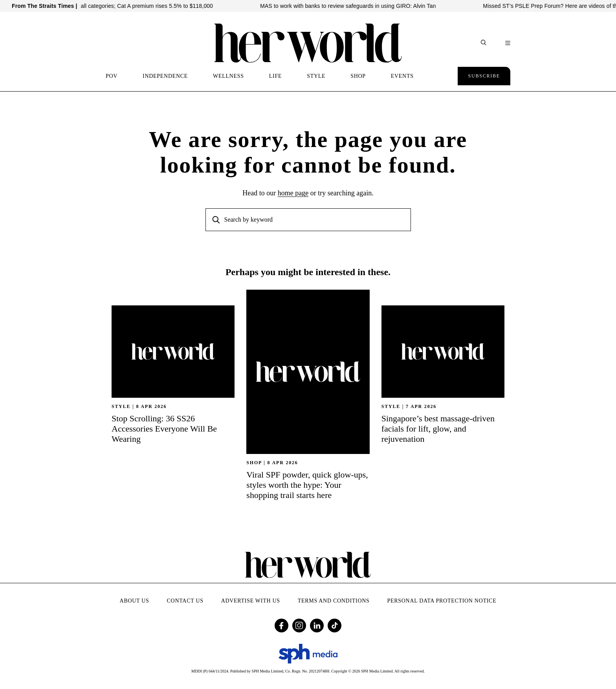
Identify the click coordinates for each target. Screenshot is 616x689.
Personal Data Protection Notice (442, 601)
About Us (135, 601)
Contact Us (185, 601)
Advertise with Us (251, 601)
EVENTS (402, 76)
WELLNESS (228, 76)
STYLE (316, 76)
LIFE (275, 76)
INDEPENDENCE (165, 76)
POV (112, 76)
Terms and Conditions (334, 601)
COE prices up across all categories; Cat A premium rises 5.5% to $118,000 (124, 6)
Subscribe (484, 76)
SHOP (358, 76)
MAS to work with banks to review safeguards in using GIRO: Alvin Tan (353, 6)
